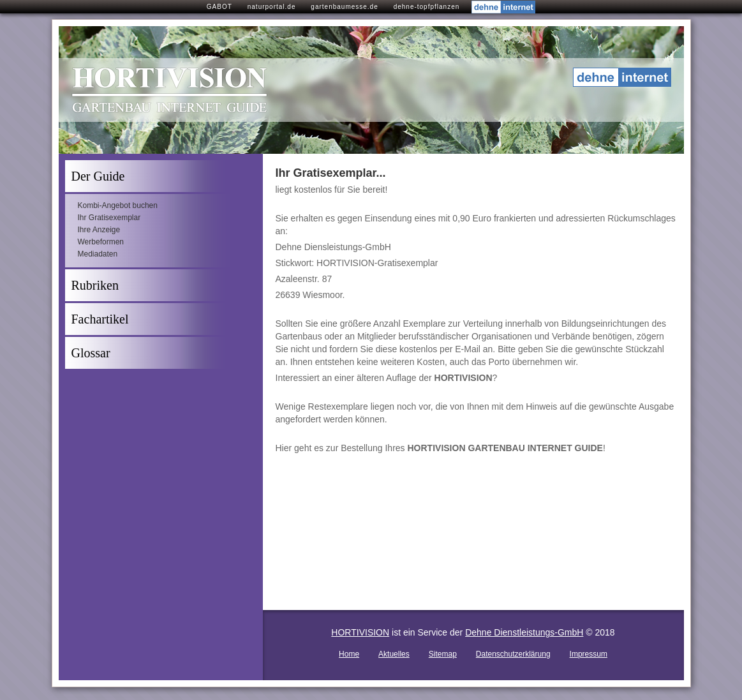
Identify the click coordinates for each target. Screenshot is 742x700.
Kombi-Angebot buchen (118, 205)
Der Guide (98, 176)
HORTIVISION (360, 632)
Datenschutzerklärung (513, 654)
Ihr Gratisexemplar (109, 218)
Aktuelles (394, 654)
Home (349, 654)
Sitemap (443, 654)
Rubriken (95, 285)
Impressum (589, 654)
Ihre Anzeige (99, 230)
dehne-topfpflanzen (427, 7)
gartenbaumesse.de (344, 7)
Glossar (91, 353)
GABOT (219, 7)
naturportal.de (272, 7)
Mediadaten (98, 254)
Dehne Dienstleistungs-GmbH (524, 632)
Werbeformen (101, 242)
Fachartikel (100, 319)
